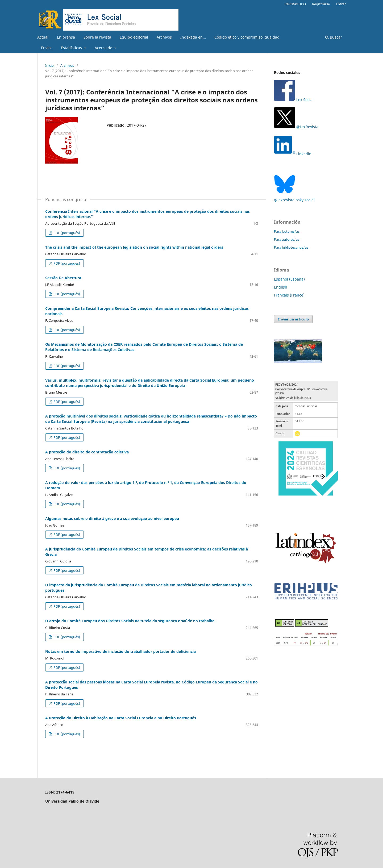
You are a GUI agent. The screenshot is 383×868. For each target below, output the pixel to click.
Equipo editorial (134, 37)
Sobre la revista (97, 37)
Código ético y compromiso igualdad (247, 37)
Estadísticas (72, 48)
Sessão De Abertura (63, 278)
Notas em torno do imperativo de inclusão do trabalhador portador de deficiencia (120, 651)
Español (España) (289, 279)
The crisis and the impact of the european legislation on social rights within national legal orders (134, 247)
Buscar (334, 37)
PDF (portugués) (66, 233)
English (281, 287)
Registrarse (321, 4)
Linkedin (304, 154)
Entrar (341, 4)
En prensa (66, 37)
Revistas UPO (295, 4)
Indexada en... (193, 37)
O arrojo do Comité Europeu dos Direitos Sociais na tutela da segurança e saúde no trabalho (130, 621)
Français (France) (289, 295)
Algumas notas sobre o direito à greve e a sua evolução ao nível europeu (112, 518)
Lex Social (294, 100)
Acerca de (104, 48)
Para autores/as (287, 239)
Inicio (49, 65)
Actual (43, 37)
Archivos (164, 37)
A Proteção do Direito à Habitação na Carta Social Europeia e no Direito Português (121, 718)
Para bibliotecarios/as (291, 247)
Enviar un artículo (293, 319)
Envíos (47, 48)
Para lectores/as (287, 231)
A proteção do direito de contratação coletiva (87, 452)
